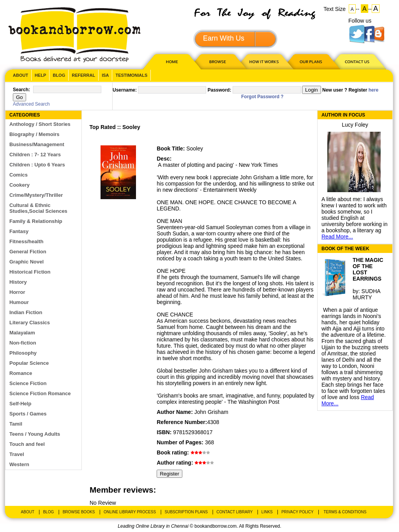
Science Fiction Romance (40, 393)
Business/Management (37, 144)
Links (267, 512)
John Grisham (211, 412)
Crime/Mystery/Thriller (36, 195)
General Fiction (28, 252)
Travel (17, 454)
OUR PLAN (311, 61)
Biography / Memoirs (34, 134)
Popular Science (29, 363)
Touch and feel (27, 444)
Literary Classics (30, 323)
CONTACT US (357, 61)
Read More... (337, 237)
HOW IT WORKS (264, 61)
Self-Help (20, 404)
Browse (218, 61)
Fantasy (19, 231)
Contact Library (235, 512)
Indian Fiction (26, 312)
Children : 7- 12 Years (35, 155)
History (18, 282)
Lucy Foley (355, 125)
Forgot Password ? (262, 97)
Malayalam (22, 333)
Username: (125, 90)
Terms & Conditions (345, 512)
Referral (83, 75)
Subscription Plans (186, 512)
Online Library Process (130, 512)
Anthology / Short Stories (40, 124)
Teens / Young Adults (35, 434)
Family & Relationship (36, 221)
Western (19, 464)
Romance (21, 373)
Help (40, 75)
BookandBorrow (74, 35)
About (20, 75)
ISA (105, 75)
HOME (170, 61)
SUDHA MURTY (366, 294)
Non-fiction (23, 343)
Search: (21, 90)
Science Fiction (28, 383)
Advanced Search (31, 104)
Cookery (19, 185)
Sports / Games (28, 414)
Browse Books (79, 512)
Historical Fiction (30, 272)
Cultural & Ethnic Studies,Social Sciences (38, 208)
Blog (59, 75)
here (373, 90)
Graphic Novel (26, 262)
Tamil (16, 424)
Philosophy (23, 353)
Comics (19, 175)
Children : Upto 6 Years (37, 165)
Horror (17, 292)
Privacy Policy (297, 512)
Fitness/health (26, 241)
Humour (19, 302)
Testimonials (131, 75)
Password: (220, 90)
